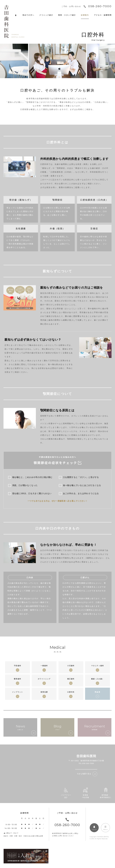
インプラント (17, 692)
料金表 (97, 692)
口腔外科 (71, 692)
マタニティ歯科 (98, 666)
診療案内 (85, 15)
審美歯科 (17, 679)
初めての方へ (28, 15)
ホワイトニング (44, 679)
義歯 (98, 679)
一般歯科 (44, 666)
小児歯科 (71, 666)
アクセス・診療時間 (103, 15)
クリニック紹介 (46, 15)
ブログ (57, 727)
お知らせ (20, 727)
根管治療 (44, 692)
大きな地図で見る (84, 774)
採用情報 (95, 727)
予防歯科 (17, 666)
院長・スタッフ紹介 (67, 15)
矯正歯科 (71, 679)
